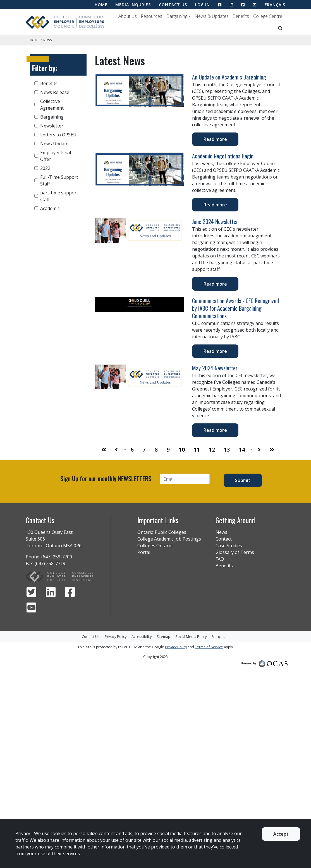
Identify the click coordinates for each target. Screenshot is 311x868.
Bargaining (177, 16)
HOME (101, 5)
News (221, 532)
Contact (224, 539)
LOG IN (203, 5)
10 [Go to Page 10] (182, 449)
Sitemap (163, 636)
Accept (281, 834)
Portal (144, 552)
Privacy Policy (116, 636)
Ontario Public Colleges (162, 532)
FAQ (220, 559)
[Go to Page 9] (116, 450)
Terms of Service (209, 647)
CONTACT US (173, 5)
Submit (243, 480)
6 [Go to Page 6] (132, 449)
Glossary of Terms (235, 552)
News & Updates (212, 16)
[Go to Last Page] (272, 450)
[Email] (185, 479)
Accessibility (142, 636)
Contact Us (91, 636)
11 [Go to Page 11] (197, 449)
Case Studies (229, 546)
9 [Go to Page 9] (168, 449)
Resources (151, 16)
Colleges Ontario (155, 546)
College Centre (268, 16)
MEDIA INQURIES (133, 5)
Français (275, 5)
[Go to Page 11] (259, 450)
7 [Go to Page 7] (144, 449)
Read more (215, 139)
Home (34, 40)
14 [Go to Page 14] (242, 449)
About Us (128, 16)
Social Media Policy (191, 636)
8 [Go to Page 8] (156, 449)
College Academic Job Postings (169, 539)
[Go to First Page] (104, 450)
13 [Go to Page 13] (227, 449)
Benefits (241, 16)
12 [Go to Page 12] (212, 449)
